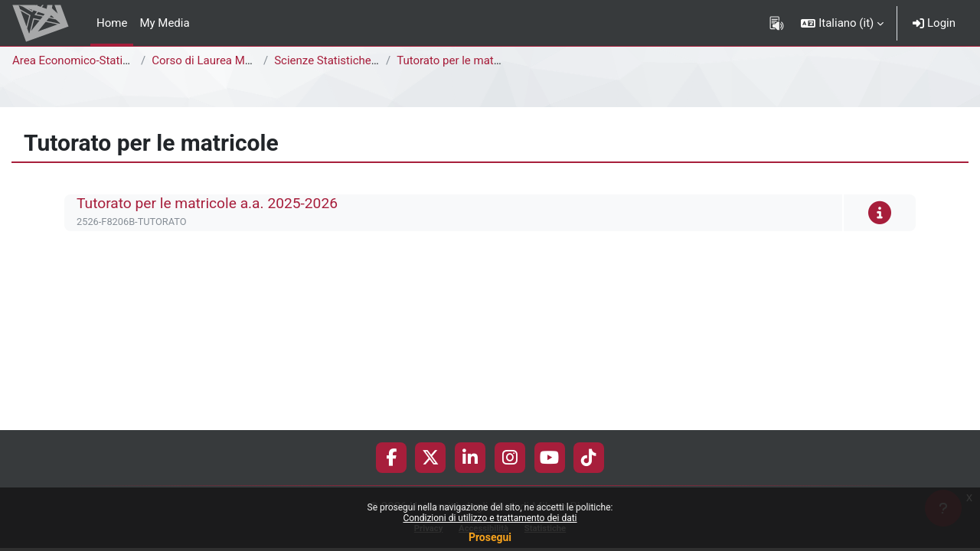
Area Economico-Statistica (80, 60)
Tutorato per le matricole (459, 60)
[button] (842, 23)
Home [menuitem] (112, 23)
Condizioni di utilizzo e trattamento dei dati (490, 518)
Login (934, 23)
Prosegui (490, 537)
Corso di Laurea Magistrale (220, 60)
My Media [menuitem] (164, 23)
